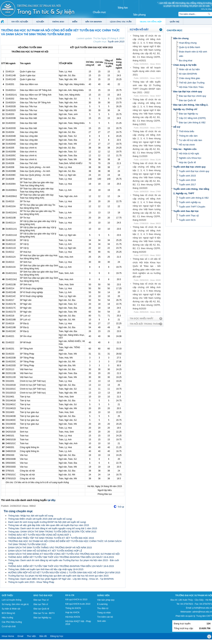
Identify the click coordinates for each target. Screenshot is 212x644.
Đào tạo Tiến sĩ (41, 604)
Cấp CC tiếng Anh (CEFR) (192, 118)
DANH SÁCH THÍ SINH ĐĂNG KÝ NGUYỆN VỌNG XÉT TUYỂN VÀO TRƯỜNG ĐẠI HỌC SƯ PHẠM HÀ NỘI (64, 554)
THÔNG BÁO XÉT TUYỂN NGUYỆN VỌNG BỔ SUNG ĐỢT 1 (40, 535)
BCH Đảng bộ (8, 613)
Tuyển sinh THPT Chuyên (192, 207)
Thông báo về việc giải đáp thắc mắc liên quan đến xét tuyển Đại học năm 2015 (49, 525)
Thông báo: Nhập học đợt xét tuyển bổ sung (31, 516)
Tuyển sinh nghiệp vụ (190, 202)
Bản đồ (43, 636)
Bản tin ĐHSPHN (94, 22)
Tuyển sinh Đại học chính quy (189, 167)
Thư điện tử (103, 608)
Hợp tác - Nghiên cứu (185, 149)
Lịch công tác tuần (121, 22)
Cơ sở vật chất (9, 626)
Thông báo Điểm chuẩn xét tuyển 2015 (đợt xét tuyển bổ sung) (40, 519)
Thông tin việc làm (188, 136)
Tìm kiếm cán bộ (105, 617)
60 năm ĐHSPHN (188, 74)
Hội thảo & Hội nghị (189, 154)
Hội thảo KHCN (73, 617)
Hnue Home (8, 636)
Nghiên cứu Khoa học (190, 158)
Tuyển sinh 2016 (187, 180)
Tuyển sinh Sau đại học (186, 211)
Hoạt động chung (188, 43)
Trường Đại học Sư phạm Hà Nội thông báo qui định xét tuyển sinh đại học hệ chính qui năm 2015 (58, 576)
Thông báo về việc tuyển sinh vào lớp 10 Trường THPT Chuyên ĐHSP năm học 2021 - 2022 (147, 87)
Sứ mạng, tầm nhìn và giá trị (15, 604)
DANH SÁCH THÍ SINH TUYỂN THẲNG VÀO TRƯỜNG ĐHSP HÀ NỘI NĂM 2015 (50, 548)
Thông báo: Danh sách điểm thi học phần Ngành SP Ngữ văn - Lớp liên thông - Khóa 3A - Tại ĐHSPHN (61, 579)
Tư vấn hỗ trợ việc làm (191, 140)
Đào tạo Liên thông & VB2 (192, 123)
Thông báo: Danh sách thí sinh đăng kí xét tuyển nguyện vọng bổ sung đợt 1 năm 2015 (53, 528)
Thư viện (31, 636)
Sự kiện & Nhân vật (11, 609)
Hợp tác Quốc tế (187, 162)
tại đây (51, 500)
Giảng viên (103, 595)
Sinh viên (101, 621)
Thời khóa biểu (187, 131)
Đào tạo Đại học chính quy (188, 92)
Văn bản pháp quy (106, 600)
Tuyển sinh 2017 (187, 185)
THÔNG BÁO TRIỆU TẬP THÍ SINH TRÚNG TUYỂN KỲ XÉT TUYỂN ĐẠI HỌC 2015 (51, 538)
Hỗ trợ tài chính (187, 145)
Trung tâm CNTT (204, 616)
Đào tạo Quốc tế (187, 100)
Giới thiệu (7, 595)
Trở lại (121, 507)
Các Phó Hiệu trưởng (12, 622)
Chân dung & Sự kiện (185, 65)
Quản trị (174, 22)
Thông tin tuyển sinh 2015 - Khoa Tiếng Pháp (31, 582)
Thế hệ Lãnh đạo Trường (192, 83)
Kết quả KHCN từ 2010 (76, 600)
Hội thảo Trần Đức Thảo (191, 87)
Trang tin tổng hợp (151, 22)
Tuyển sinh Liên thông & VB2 (194, 198)
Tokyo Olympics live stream (13, 643)
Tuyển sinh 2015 (116, 42)
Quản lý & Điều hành (190, 47)
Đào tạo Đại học (43, 595)
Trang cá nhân (104, 613)
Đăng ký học (57, 636)
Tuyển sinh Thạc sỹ (189, 216)
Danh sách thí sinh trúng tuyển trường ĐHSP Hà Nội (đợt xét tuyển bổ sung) (47, 522)
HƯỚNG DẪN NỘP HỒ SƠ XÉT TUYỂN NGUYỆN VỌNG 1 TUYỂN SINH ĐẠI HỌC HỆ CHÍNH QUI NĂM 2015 (64, 573)
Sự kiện (40, 22)
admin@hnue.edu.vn (202, 612)
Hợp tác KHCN (72, 612)
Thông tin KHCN (73, 608)
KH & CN (70, 595)
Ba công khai (186, 61)
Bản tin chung (181, 38)
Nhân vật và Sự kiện (189, 69)
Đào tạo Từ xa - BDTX (44, 613)
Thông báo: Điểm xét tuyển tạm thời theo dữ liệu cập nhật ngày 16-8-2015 (46, 569)
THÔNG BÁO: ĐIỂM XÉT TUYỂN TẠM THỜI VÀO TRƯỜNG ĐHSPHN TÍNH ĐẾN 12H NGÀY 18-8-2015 (61, 566)
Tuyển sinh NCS (187, 220)
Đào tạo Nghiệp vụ (189, 114)
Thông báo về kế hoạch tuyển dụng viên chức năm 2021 (147, 71)
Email (20, 636)
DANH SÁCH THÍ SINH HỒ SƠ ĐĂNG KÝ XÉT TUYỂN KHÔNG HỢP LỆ (45, 551)
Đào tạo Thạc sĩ (41, 600)
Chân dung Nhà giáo (189, 78)
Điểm (75, 22)
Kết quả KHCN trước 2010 (78, 604)
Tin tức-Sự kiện (20, 22)
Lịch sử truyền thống (11, 600)
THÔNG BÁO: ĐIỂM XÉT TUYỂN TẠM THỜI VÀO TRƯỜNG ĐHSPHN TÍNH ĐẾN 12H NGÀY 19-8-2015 (61, 557)
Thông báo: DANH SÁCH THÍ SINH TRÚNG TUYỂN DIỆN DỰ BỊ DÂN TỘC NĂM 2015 (52, 532)
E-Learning (102, 604)
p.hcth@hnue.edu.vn (202, 608)
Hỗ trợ (177, 127)
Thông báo (58, 22)
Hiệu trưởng (7, 618)
